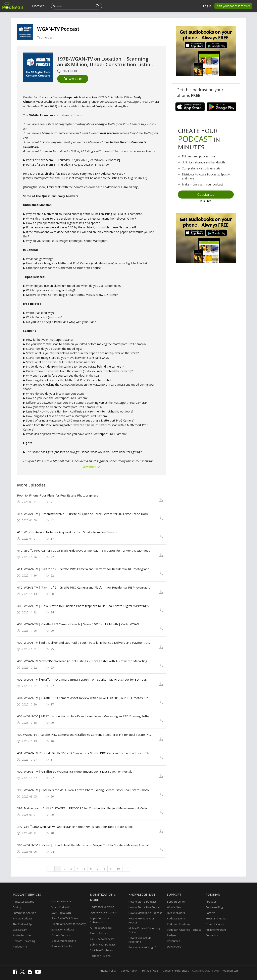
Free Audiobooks (62, 946)
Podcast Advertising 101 (143, 947)
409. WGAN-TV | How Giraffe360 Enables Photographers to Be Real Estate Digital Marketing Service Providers (85, 606)
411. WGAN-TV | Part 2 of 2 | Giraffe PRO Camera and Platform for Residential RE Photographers (85, 569)
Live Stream (20, 930)
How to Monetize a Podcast (145, 913)
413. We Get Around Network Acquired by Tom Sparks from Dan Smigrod (68, 532)
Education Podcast (63, 929)
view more (91, 467)
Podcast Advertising (102, 907)
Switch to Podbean (101, 950)
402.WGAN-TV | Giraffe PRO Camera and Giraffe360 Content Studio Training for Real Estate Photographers (85, 735)
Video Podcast (60, 907)
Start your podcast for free (233, 6)
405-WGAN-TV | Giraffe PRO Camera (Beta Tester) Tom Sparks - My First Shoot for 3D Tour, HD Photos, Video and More (85, 679)
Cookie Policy (129, 971)
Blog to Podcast (99, 933)
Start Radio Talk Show (65, 918)
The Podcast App (23, 924)
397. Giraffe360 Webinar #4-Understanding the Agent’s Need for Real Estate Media (75, 827)
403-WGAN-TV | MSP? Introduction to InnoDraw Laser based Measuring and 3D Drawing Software (85, 716)
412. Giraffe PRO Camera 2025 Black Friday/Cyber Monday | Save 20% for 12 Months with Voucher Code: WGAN (85, 550)
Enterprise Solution (24, 913)
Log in (207, 6)
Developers (174, 947)
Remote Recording (24, 941)
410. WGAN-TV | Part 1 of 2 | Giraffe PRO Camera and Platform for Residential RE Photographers (85, 587)
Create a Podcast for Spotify (69, 924)
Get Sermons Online (64, 941)
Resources (174, 941)
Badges (172, 935)
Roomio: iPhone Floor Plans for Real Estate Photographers (58, 495)
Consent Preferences (176, 971)
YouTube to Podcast (102, 939)
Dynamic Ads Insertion (104, 912)
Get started (206, 195)
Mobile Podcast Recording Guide (144, 930)
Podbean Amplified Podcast (184, 930)
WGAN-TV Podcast (58, 29)
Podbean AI (20, 947)
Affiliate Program (216, 930)
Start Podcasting (61, 913)
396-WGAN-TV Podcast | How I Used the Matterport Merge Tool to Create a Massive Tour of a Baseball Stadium (85, 845)
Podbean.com (230, 971)
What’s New (174, 907)
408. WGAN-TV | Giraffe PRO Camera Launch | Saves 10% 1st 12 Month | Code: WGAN (78, 624)
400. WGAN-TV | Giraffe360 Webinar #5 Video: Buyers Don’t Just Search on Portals (75, 771)
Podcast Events (176, 918)
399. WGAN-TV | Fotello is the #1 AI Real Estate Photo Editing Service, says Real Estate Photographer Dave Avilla (85, 790)
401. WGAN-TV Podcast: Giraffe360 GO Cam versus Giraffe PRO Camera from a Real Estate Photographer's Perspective (85, 753)
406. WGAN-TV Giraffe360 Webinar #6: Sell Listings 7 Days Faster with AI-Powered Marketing (82, 661)
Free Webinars (176, 913)
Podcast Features (23, 902)
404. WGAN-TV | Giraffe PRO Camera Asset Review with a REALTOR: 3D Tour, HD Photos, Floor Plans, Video (85, 698)
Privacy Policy (108, 971)
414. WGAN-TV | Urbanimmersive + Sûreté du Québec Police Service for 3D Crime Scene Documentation (85, 514)
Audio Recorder (22, 935)
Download (73, 79)
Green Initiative (215, 924)
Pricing (17, 907)
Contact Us (212, 935)
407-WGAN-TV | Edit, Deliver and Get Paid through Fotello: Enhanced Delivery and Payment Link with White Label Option (85, 643)
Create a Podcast (62, 901)
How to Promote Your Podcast (141, 920)
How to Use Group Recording (140, 940)
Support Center (176, 902)
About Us (211, 902)
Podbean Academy (179, 924)
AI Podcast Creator (101, 928)
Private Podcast (22, 918)
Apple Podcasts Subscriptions (99, 920)
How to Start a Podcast (142, 902)
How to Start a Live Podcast (145, 907)
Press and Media (216, 918)
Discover (39, 6)
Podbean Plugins (100, 956)
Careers (211, 913)
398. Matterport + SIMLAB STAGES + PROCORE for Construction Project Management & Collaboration (85, 808)
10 (118, 869)
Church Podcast (61, 935)
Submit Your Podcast (102, 945)
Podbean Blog (214, 907)
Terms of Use (150, 971)
